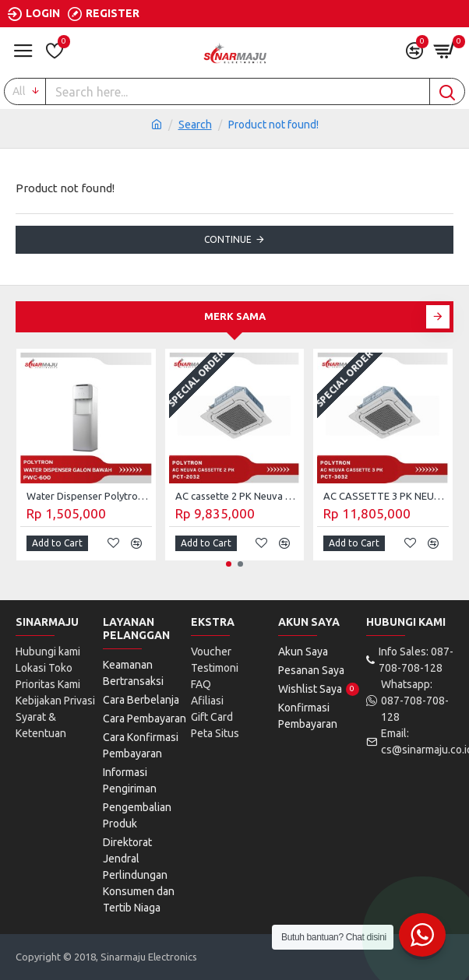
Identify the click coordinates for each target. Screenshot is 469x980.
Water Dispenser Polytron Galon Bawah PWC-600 (89, 496)
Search (195, 125)
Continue (228, 239)
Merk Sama (235, 316)
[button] (438, 317)
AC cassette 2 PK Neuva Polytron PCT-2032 (238, 496)
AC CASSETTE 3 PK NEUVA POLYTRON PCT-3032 (386, 496)
